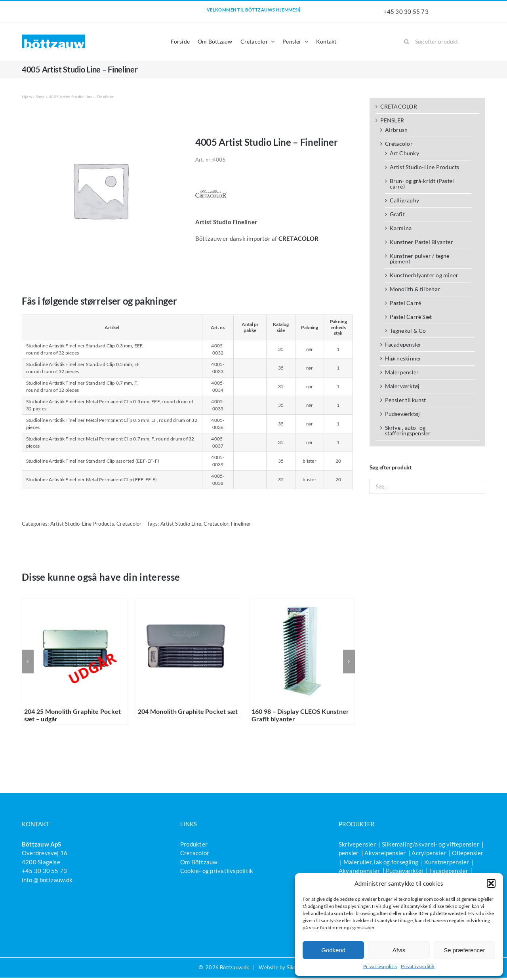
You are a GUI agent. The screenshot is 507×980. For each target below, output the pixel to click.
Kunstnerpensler (447, 862)
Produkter (194, 844)
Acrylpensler (429, 853)
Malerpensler (402, 372)
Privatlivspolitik (380, 966)
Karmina (401, 228)
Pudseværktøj (403, 414)
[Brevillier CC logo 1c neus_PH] (211, 181)
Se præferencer (464, 950)
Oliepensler (468, 853)
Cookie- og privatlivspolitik (217, 871)
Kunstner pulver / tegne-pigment (421, 258)
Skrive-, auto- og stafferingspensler (408, 430)
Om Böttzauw (199, 862)
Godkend (333, 950)
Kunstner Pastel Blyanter (421, 242)
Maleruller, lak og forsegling (381, 862)
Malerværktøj (402, 386)
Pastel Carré (406, 303)
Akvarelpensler (385, 853)
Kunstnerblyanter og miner (424, 275)
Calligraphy (404, 200)
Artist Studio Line (181, 524)
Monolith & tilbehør (415, 289)
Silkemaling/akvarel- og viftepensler (431, 844)
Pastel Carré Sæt (411, 317)
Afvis (399, 950)
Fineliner (241, 524)
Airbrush (396, 130)
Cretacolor (129, 524)
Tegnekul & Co (408, 331)
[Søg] (406, 42)
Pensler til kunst (406, 400)
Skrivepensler (357, 844)
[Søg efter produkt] (442, 42)
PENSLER (392, 120)
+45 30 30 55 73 (406, 11)
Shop (40, 97)
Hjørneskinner (403, 358)
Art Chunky (404, 153)
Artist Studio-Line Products (82, 524)
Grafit (397, 214)
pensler (349, 853)
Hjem (27, 97)
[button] (491, 883)
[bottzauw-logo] (53, 37)
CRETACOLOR (399, 106)
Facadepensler (403, 344)
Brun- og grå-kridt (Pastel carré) (422, 184)
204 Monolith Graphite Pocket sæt (188, 711)
